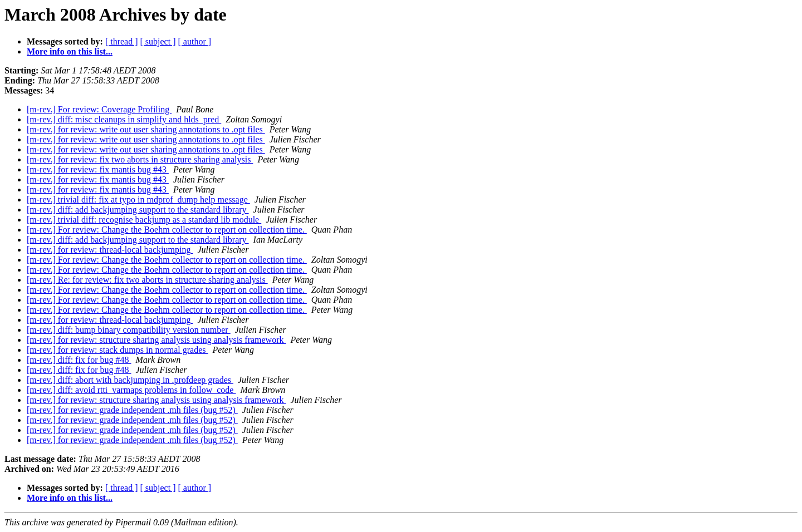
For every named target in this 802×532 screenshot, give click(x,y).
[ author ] (195, 41)
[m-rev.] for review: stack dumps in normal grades (118, 350)
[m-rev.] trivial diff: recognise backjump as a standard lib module (144, 220)
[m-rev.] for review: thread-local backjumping (110, 250)
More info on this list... (70, 51)
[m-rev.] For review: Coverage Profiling (99, 109)
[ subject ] (158, 41)
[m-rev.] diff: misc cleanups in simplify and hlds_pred (124, 119)
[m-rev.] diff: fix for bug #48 (79, 360)
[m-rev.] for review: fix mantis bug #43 (98, 169)
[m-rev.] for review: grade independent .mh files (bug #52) (132, 410)
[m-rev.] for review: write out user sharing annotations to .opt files (146, 129)
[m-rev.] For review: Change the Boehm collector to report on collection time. (167, 230)
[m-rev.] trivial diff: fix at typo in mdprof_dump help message (138, 199)
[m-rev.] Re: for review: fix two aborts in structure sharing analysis (147, 280)
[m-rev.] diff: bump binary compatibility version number (129, 330)
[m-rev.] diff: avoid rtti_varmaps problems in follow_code (131, 390)
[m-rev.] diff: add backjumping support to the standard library (138, 210)
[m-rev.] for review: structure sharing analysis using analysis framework (156, 340)
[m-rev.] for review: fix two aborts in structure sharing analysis (140, 159)
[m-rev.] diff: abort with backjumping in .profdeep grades (130, 380)
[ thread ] (122, 41)
